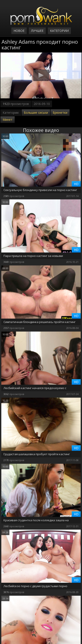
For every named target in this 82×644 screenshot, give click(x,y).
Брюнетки (60, 113)
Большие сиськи (36, 113)
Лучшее (37, 31)
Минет (8, 120)
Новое (19, 31)
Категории (59, 31)
